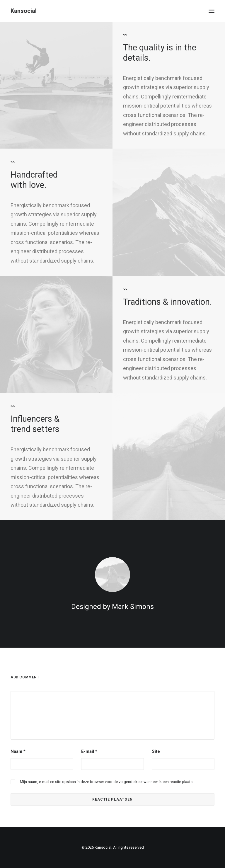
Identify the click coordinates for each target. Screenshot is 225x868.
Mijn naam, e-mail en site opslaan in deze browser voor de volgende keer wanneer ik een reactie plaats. (107, 782)
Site (156, 751)
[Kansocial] (24, 11)
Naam (18, 751)
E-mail (89, 751)
